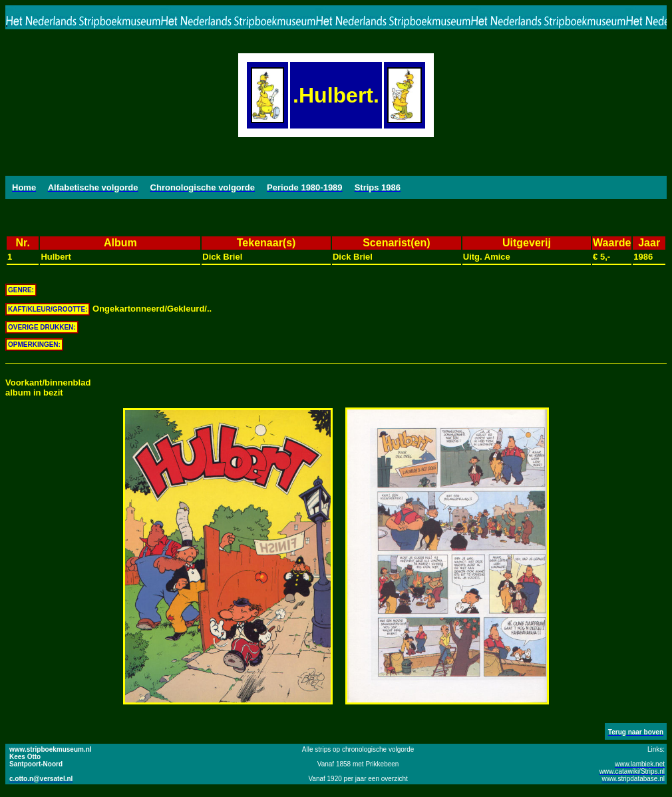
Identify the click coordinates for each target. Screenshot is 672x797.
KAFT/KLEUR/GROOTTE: (48, 309)
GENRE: (21, 290)
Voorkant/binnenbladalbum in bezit (48, 388)
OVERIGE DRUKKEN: (42, 327)
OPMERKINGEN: (34, 345)
